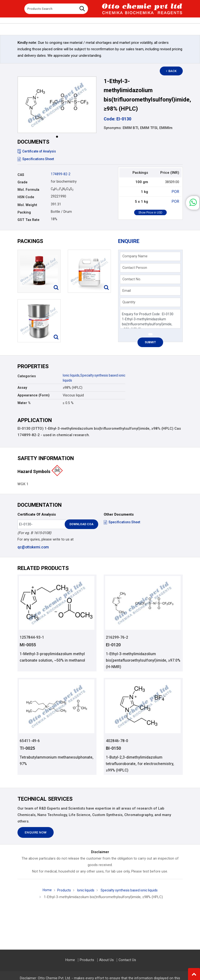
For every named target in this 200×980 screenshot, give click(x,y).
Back (173, 71)
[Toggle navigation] (17, 7)
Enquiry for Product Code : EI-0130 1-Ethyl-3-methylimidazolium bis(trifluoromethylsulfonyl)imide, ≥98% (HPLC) (150, 319)
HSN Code (26, 197)
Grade (23, 182)
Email (127, 291)
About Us (106, 960)
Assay (22, 388)
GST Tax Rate (29, 220)
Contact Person (135, 268)
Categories (27, 376)
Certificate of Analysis (37, 151)
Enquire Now (36, 833)
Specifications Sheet (36, 159)
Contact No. (132, 279)
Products (62, 891)
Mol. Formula (28, 190)
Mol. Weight (27, 205)
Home (45, 890)
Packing (24, 212)
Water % (24, 403)
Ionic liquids (72, 375)
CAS (21, 175)
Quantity (129, 302)
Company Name (135, 256)
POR (176, 191)
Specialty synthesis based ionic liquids (130, 891)
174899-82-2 (61, 174)
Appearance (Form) (34, 395)
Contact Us (127, 960)
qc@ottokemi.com (33, 547)
